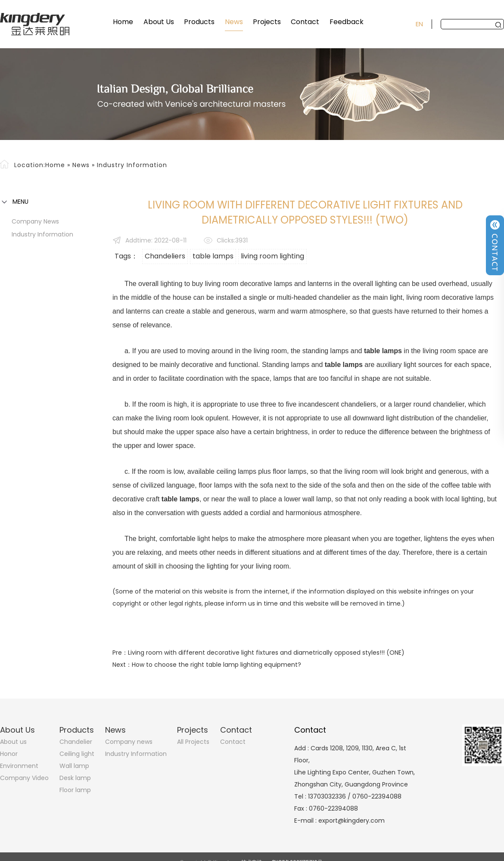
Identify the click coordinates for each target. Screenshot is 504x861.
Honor (9, 754)
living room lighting (272, 256)
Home (123, 22)
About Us (159, 22)
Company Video (24, 778)
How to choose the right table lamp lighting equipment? (216, 665)
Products (199, 22)
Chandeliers (165, 256)
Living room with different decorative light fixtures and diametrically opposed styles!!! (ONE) (266, 653)
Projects (267, 22)
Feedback (347, 22)
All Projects (193, 742)
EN (419, 24)
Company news (35, 221)
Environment (19, 766)
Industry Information (132, 165)
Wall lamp (74, 766)
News (234, 22)
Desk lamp (75, 778)
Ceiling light (77, 754)
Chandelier (76, 742)
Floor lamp (75, 790)
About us (13, 742)
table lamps (213, 256)
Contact (305, 22)
